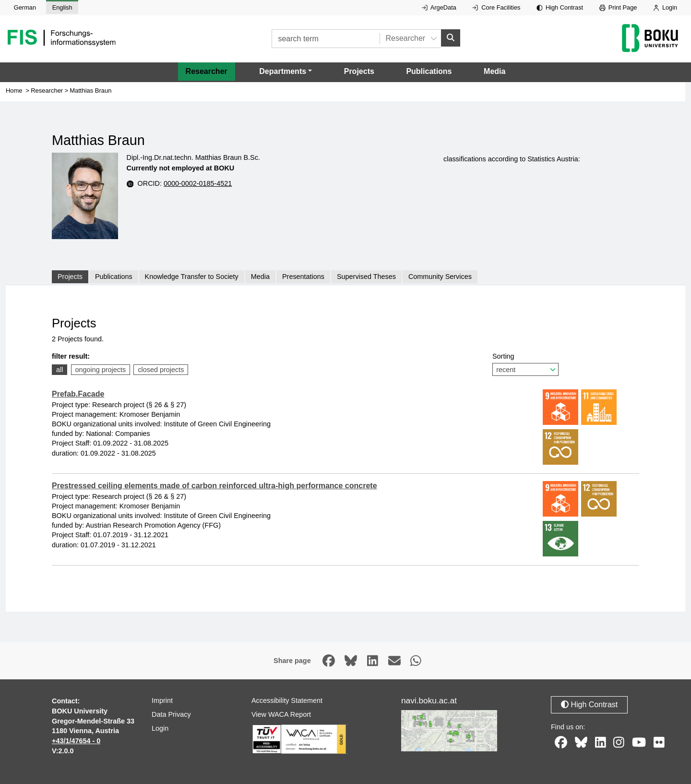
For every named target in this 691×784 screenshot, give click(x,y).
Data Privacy (171, 714)
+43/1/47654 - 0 (76, 741)
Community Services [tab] (440, 277)
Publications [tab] (114, 277)
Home (14, 90)
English (62, 7)
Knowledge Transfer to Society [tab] (192, 277)
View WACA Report (281, 714)
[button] (286, 72)
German (25, 7)
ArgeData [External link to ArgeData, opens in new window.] (439, 7)
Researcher (207, 71)
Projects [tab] (70, 277)
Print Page (618, 7)
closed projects (161, 370)
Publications (429, 71)
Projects (359, 71)
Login (665, 7)
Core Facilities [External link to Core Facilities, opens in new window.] (496, 7)
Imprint (162, 700)
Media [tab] (260, 277)
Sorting (525, 364)
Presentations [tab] (303, 277)
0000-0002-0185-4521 (198, 183)
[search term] (326, 39)
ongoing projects (101, 370)
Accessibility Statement (287, 700)
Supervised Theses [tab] (366, 277)
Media (494, 71)
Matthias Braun (90, 90)
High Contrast (560, 7)
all (60, 370)
